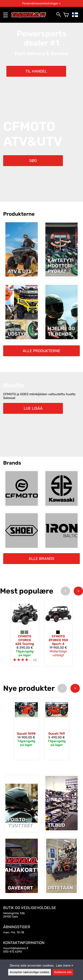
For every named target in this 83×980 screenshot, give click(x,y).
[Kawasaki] (62, 488)
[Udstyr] (22, 338)
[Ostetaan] (62, 892)
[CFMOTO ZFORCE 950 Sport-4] (58, 633)
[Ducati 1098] (26, 729)
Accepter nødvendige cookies (30, 972)
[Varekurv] (66, 15)
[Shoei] (22, 531)
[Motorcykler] (62, 275)
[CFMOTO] (22, 488)
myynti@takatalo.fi (16, 948)
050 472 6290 (13, 952)
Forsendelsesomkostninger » (41, 3)
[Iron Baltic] (62, 531)
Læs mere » (65, 965)
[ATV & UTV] (22, 275)
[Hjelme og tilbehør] (62, 338)
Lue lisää (33, 408)
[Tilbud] (62, 829)
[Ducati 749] (57, 729)
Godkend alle (63, 972)
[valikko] (5, 15)
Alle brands (41, 559)
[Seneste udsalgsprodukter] (22, 829)
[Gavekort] (22, 892)
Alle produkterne (41, 351)
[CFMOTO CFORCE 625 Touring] (25, 633)
